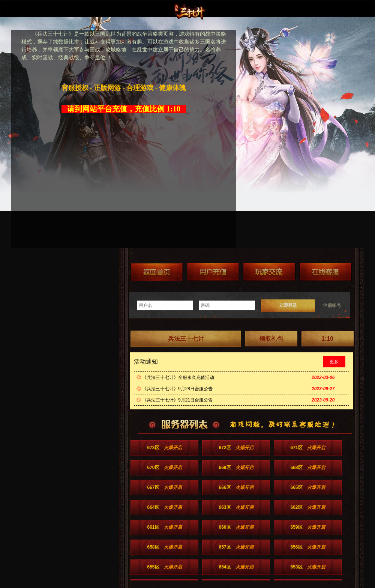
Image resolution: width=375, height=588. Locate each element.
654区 (236, 567)
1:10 (327, 339)
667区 (164, 487)
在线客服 (325, 272)
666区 (236, 487)
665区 (307, 487)
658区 (164, 547)
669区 (236, 468)
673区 (164, 448)
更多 (334, 362)
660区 (236, 527)
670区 (164, 468)
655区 (164, 567)
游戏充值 (213, 272)
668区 (307, 468)
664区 (164, 507)
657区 (236, 547)
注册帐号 (332, 305)
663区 (236, 507)
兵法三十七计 (186, 339)
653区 (307, 567)
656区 (307, 547)
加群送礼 (269, 272)
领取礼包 (271, 339)
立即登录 (288, 305)
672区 (236, 448)
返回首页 (157, 272)
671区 (307, 448)
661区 (164, 527)
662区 (307, 507)
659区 (307, 527)
